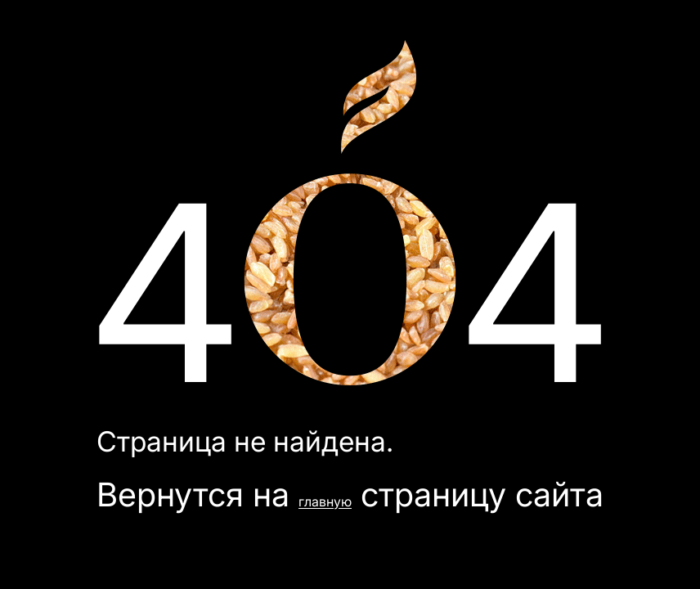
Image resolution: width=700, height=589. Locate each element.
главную (325, 501)
